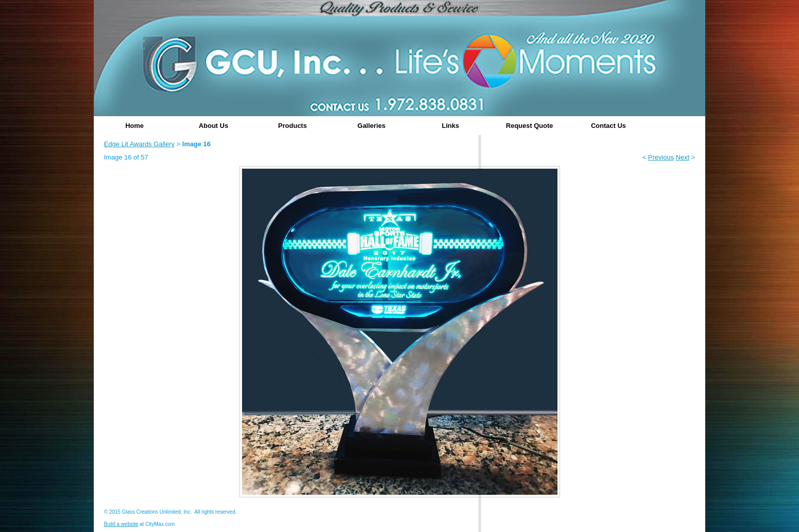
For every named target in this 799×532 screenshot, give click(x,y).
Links (450, 126)
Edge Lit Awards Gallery (139, 144)
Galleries (372, 126)
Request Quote (529, 126)
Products (292, 126)
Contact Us (609, 126)
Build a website (121, 524)
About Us (214, 126)
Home (135, 126)
